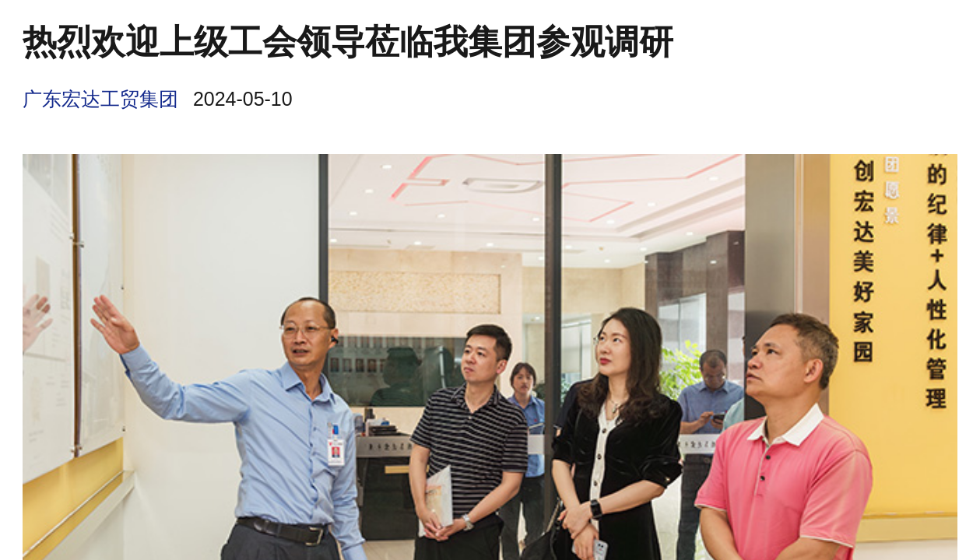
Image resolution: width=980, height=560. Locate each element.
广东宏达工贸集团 (100, 99)
